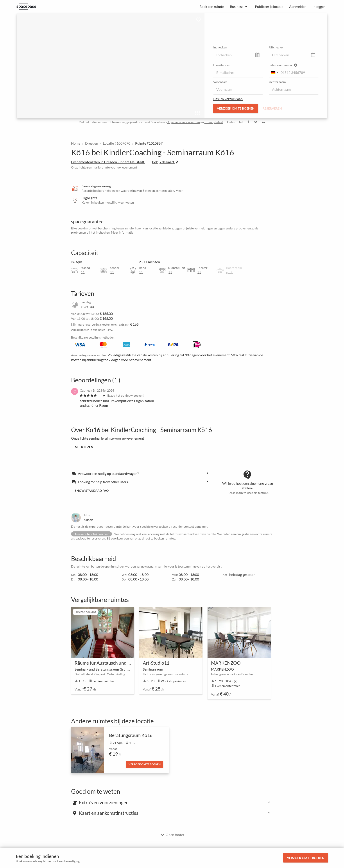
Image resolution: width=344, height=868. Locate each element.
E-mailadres (221, 65)
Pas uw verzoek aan (228, 99)
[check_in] (238, 55)
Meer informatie (122, 232)
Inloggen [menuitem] (319, 6)
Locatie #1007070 (117, 143)
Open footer (172, 835)
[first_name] (238, 89)
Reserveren (272, 108)
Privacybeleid (214, 122)
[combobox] (274, 73)
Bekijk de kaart (165, 162)
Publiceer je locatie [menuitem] (269, 6)
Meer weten (126, 202)
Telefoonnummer (283, 65)
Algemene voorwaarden (184, 122)
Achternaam (277, 82)
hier (180, 526)
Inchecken (220, 47)
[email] (238, 73)
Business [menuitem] (237, 6)
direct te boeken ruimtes (159, 538)
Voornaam (220, 82)
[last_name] (294, 89)
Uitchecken (277, 47)
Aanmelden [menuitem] (298, 6)
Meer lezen (84, 447)
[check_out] (294, 55)
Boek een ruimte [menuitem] (212, 6)
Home (76, 143)
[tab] (141, 473)
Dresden (92, 143)
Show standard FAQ (92, 491)
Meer (179, 191)
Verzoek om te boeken (306, 858)
